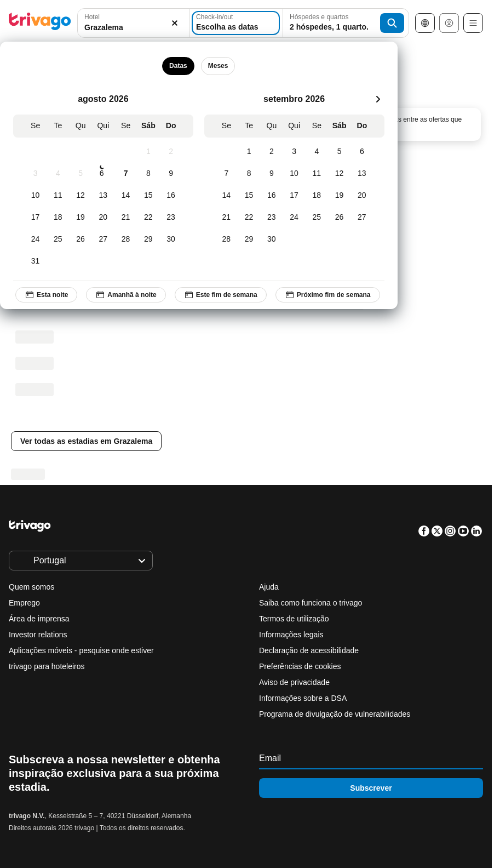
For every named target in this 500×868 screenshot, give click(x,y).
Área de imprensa (39, 619)
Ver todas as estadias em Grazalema (86, 441)
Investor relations (38, 635)
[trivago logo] (40, 23)
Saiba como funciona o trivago (311, 603)
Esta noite (46, 295)
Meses (218, 66)
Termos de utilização (294, 619)
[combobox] (133, 23)
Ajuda (269, 587)
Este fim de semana (221, 295)
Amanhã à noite (126, 295)
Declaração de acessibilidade (309, 650)
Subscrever (371, 788)
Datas (178, 66)
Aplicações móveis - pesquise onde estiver (81, 650)
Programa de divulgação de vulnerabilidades (335, 714)
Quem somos (31, 587)
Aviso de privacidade (294, 682)
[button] (133, 23)
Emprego (24, 603)
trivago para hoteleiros (47, 666)
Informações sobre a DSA (303, 698)
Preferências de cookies (301, 666)
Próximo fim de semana (328, 295)
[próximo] (378, 99)
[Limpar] (175, 23)
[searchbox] (133, 28)
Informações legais (291, 635)
